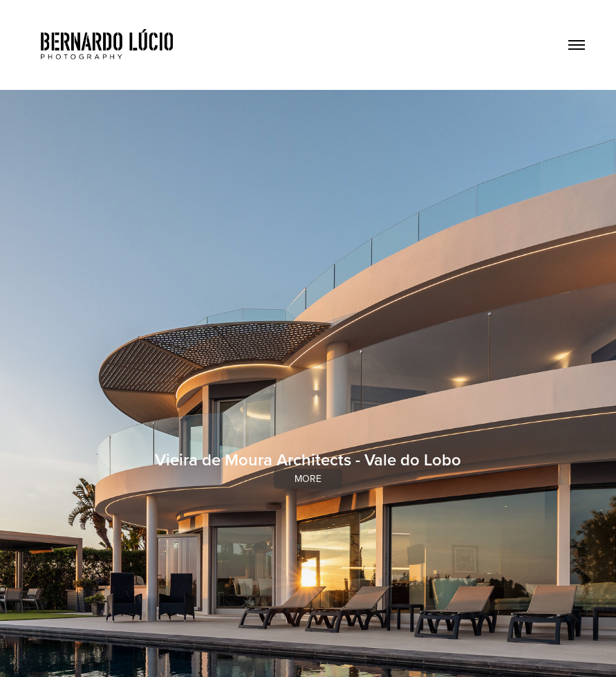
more (308, 479)
